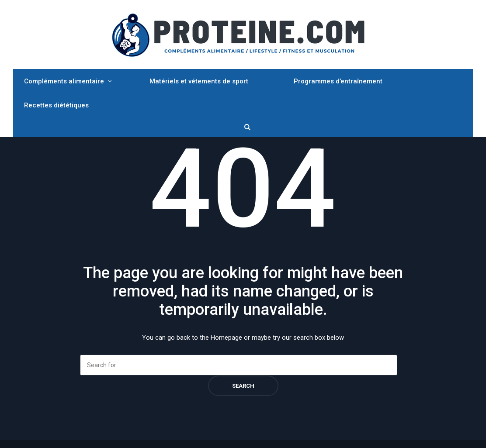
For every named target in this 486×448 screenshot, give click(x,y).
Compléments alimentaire (64, 81)
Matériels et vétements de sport (199, 81)
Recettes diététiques (56, 105)
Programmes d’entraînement (338, 81)
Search (243, 386)
